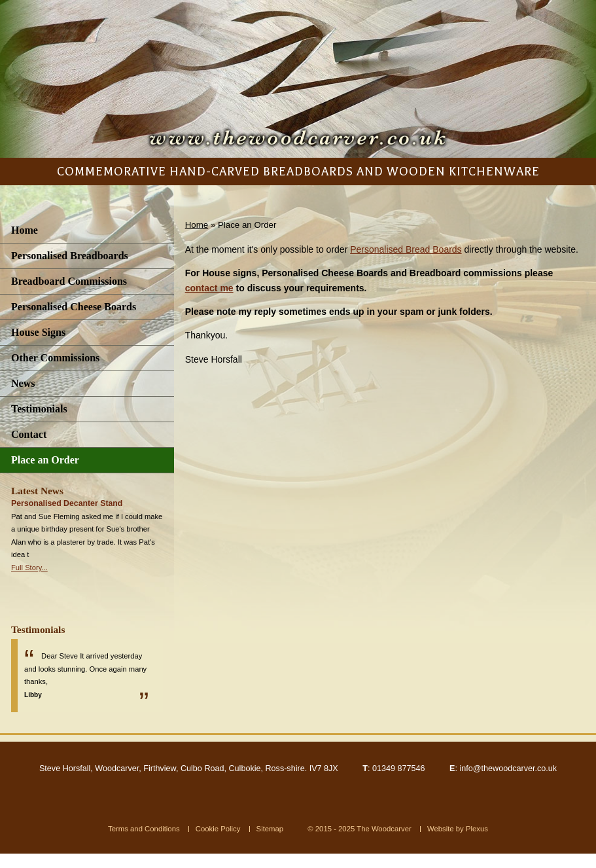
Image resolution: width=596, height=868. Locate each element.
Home (25, 230)
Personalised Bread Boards (406, 249)
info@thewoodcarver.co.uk (508, 769)
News (23, 383)
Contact (29, 434)
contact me (209, 288)
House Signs (38, 332)
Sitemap (270, 829)
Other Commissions (55, 358)
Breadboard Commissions (69, 281)
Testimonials (39, 409)
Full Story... (29, 568)
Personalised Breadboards (70, 256)
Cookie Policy (218, 829)
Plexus (477, 829)
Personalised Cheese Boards (74, 307)
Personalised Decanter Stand (67, 503)
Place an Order (45, 460)
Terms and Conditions (144, 829)
